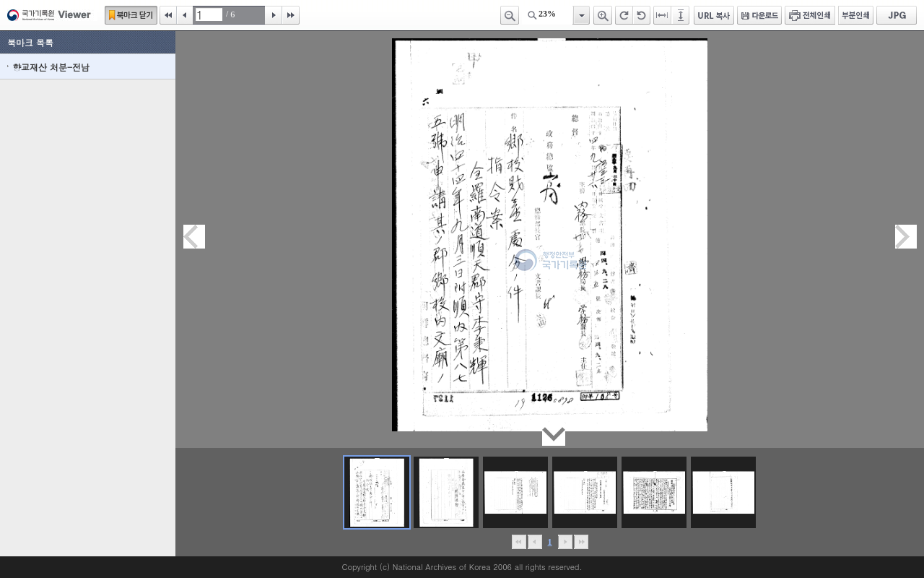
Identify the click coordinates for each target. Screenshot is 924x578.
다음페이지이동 (906, 237)
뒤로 (565, 542)
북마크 (131, 15)
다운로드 (759, 15)
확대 (603, 15)
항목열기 (581, 15)
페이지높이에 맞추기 (681, 15)
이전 (185, 15)
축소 (510, 15)
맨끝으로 (581, 542)
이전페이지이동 (194, 237)
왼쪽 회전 (642, 15)
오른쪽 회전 (624, 15)
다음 (274, 15)
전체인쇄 (810, 15)
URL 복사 (714, 15)
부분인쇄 (856, 15)
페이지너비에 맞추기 (663, 15)
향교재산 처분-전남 (51, 67)
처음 (168, 15)
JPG (897, 15)
